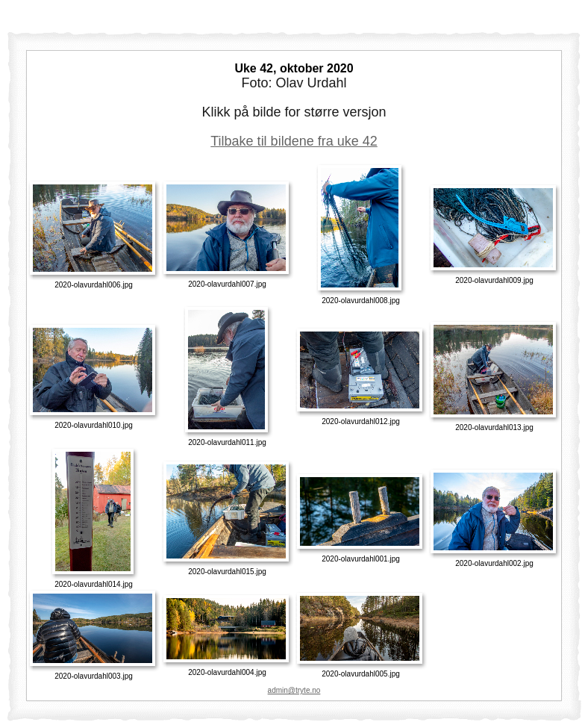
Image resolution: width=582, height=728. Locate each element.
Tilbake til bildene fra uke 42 (294, 141)
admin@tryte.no (294, 690)
